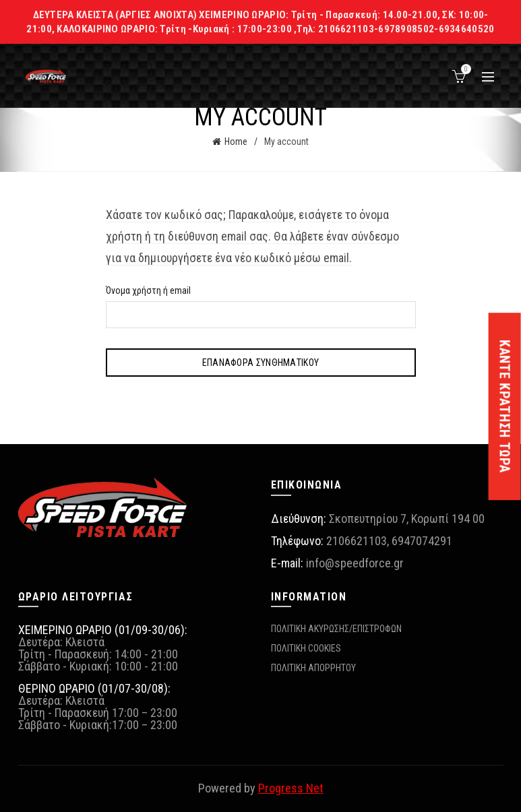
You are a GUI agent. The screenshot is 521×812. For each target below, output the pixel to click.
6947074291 (422, 541)
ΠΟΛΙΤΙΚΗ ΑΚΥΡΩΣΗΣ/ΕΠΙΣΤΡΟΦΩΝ (336, 629)
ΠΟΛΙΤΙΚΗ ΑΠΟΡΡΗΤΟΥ (313, 668)
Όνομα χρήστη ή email (148, 290)
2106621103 (357, 541)
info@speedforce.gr (355, 563)
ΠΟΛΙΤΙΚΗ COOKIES (306, 648)
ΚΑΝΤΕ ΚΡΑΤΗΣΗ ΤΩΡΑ (505, 406)
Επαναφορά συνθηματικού (261, 363)
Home (236, 142)
